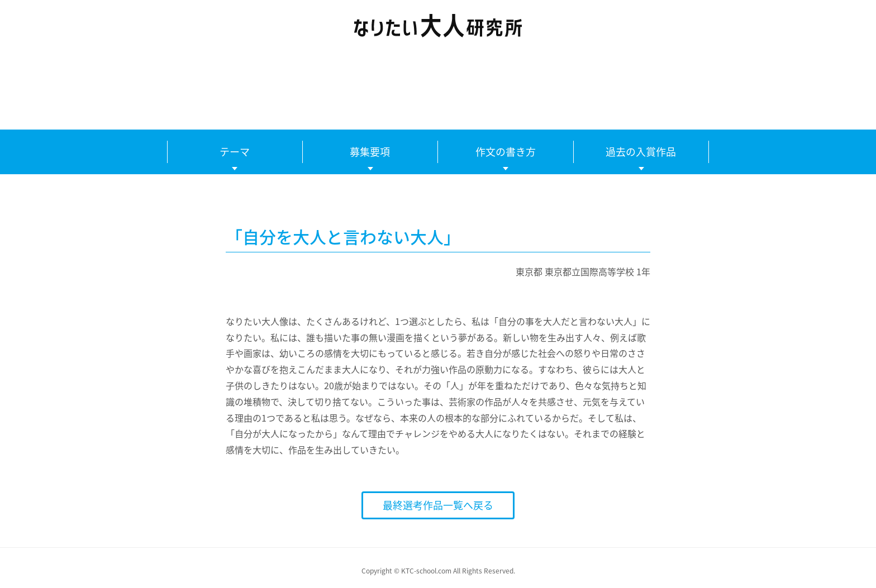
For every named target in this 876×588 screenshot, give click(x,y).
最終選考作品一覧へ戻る (438, 505)
